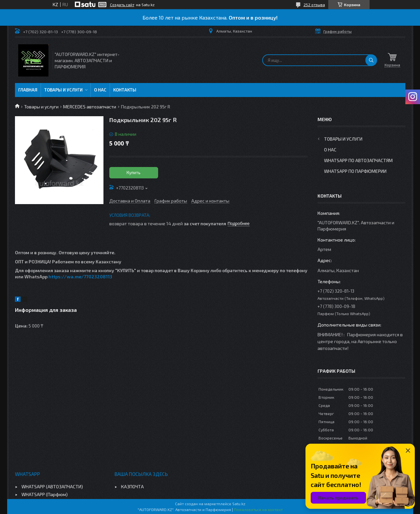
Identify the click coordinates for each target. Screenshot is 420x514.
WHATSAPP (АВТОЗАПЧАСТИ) (52, 486)
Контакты (125, 90)
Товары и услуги (63, 90)
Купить (134, 173)
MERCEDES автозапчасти (90, 107)
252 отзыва (314, 5)
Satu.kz (239, 504)
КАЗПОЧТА (132, 486)
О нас (100, 90)
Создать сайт (122, 5)
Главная (28, 90)
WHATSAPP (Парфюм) (45, 494)
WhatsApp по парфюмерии (355, 171)
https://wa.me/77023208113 (80, 277)
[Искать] (371, 60)
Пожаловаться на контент (258, 509)
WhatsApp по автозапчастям (358, 160)
